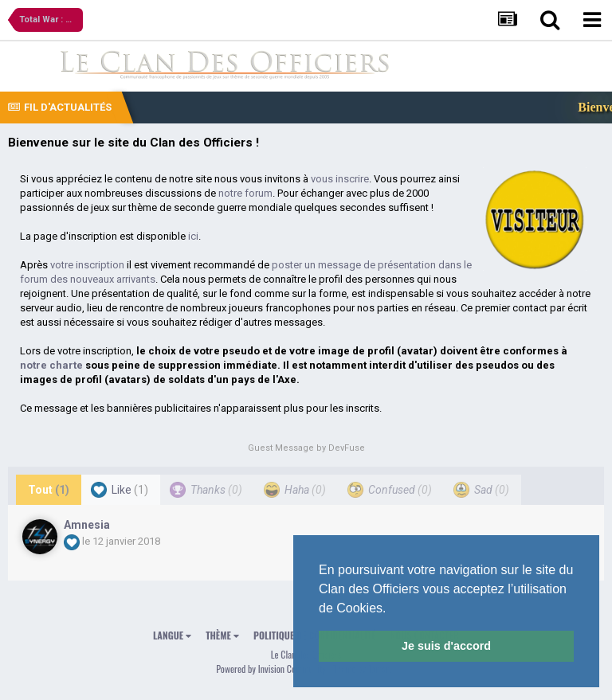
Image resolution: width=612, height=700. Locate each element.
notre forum (245, 193)
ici (193, 236)
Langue (172, 635)
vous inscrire (340, 179)
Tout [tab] (49, 490)
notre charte (51, 365)
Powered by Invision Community (271, 669)
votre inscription (87, 265)
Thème (222, 635)
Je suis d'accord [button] (446, 646)
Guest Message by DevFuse (306, 448)
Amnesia (87, 525)
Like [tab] (120, 490)
